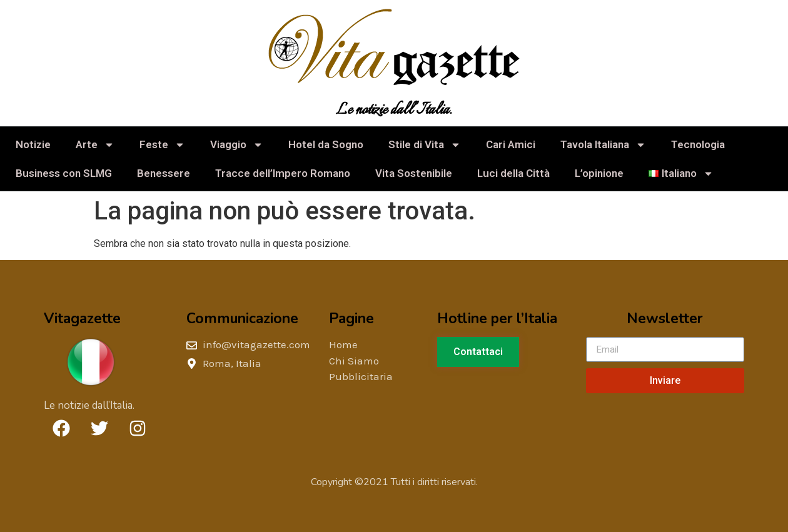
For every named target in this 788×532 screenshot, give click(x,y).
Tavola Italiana (603, 145)
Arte (95, 145)
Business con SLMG (64, 173)
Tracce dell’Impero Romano (283, 173)
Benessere (164, 173)
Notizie (33, 144)
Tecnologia (698, 144)
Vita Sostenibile (414, 173)
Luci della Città (513, 173)
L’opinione (599, 173)
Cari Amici (511, 144)
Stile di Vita (425, 145)
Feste (162, 145)
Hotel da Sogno (326, 144)
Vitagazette (82, 319)
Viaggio (237, 145)
